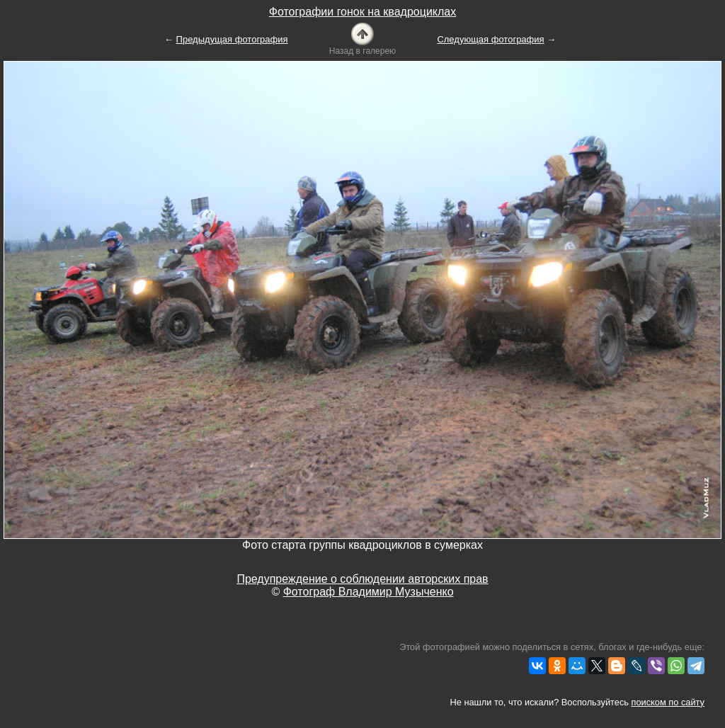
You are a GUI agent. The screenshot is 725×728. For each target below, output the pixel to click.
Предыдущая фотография (232, 39)
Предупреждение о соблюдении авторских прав (362, 579)
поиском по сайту (668, 702)
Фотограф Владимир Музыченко (369, 592)
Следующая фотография (490, 39)
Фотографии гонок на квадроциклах (362, 12)
